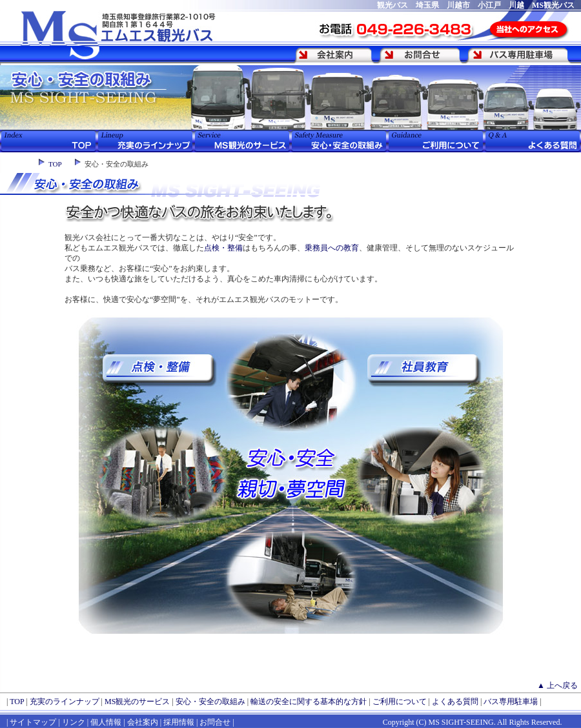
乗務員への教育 (332, 248)
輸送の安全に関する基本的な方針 (309, 702)
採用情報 (179, 722)
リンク (73, 722)
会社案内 (143, 722)
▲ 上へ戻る (557, 685)
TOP (55, 164)
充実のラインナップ (65, 702)
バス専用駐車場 (511, 702)
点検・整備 (223, 248)
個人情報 (106, 722)
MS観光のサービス (137, 702)
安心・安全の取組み (210, 702)
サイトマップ (33, 722)
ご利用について (400, 702)
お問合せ (215, 722)
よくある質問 (455, 702)
